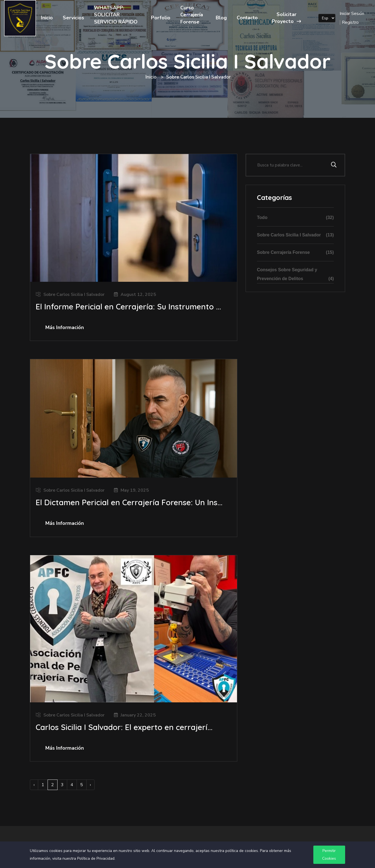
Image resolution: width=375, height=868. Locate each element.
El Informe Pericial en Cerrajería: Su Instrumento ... (128, 307)
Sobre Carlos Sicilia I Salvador (74, 294)
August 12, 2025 (138, 294)
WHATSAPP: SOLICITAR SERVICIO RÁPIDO (116, 15)
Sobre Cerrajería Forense (295, 252)
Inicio (47, 18)
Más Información (65, 327)
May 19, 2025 (135, 490)
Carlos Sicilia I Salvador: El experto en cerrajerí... (124, 727)
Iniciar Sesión (352, 14)
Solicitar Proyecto (287, 18)
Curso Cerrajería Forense (192, 15)
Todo (295, 218)
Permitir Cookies (329, 855)
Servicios (73, 18)
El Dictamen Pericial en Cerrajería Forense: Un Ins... (129, 502)
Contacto (247, 18)
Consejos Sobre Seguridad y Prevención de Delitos (295, 275)
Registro (350, 22)
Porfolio (161, 18)
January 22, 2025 (138, 715)
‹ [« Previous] (34, 785)
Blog (221, 18)
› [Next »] (90, 785)
